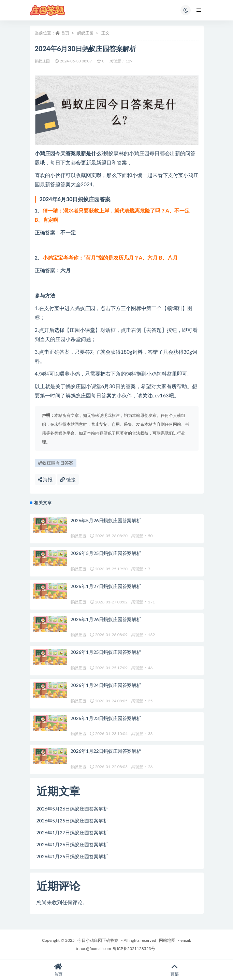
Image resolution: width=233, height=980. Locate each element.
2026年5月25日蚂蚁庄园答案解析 (106, 553)
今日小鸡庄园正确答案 (98, 940)
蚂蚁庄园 (85, 33)
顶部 (175, 970)
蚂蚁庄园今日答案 (56, 463)
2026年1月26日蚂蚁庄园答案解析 (106, 619)
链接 (68, 479)
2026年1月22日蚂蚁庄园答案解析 (106, 751)
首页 (65, 33)
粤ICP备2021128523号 (134, 948)
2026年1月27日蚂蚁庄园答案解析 (106, 586)
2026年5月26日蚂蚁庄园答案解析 (106, 520)
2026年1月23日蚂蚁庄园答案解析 (106, 718)
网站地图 (167, 940)
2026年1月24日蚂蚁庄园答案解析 (106, 685)
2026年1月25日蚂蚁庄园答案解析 (106, 652)
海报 (45, 479)
